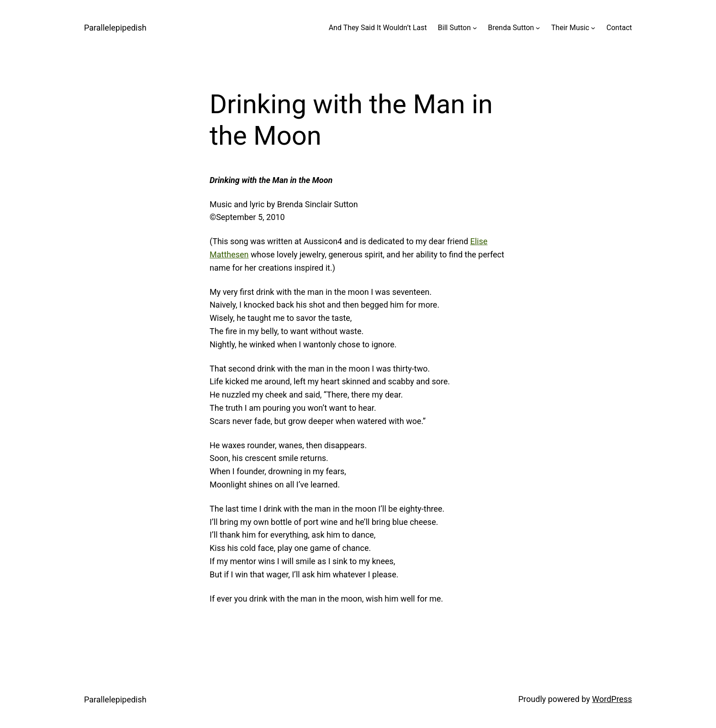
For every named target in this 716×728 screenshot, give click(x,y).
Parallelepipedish (115, 28)
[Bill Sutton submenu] (475, 28)
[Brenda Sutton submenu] (538, 28)
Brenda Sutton (511, 28)
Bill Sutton (454, 28)
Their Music (570, 28)
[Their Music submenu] (593, 28)
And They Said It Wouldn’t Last (378, 28)
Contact (619, 28)
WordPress (612, 699)
